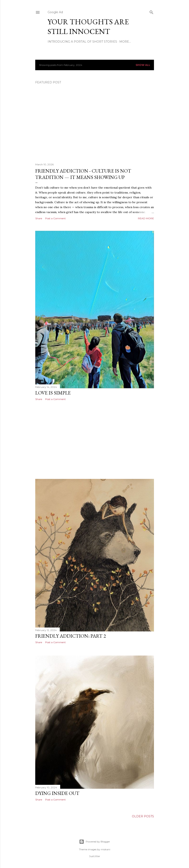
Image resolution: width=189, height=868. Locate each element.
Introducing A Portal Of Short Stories (82, 42)
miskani (106, 849)
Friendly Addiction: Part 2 (71, 636)
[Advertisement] (95, 440)
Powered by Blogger (95, 842)
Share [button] (39, 218)
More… (125, 42)
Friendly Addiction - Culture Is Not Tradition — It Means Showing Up (83, 174)
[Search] (151, 11)
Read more (146, 218)
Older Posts (143, 816)
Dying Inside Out (57, 793)
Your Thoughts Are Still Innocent (88, 27)
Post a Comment (55, 218)
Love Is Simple (53, 393)
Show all (143, 65)
